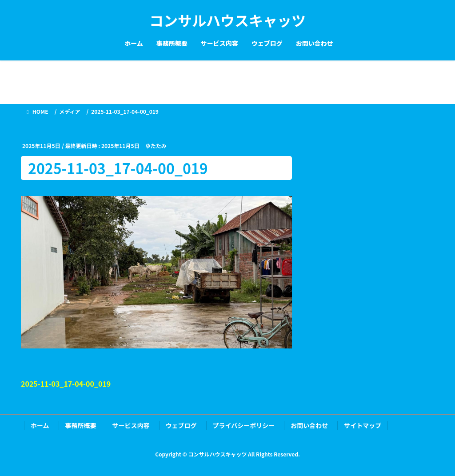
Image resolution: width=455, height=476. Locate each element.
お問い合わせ (309, 425)
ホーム (40, 425)
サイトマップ (363, 425)
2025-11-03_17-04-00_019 (66, 384)
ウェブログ (181, 425)
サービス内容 (131, 425)
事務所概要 (81, 425)
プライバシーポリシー (244, 425)
